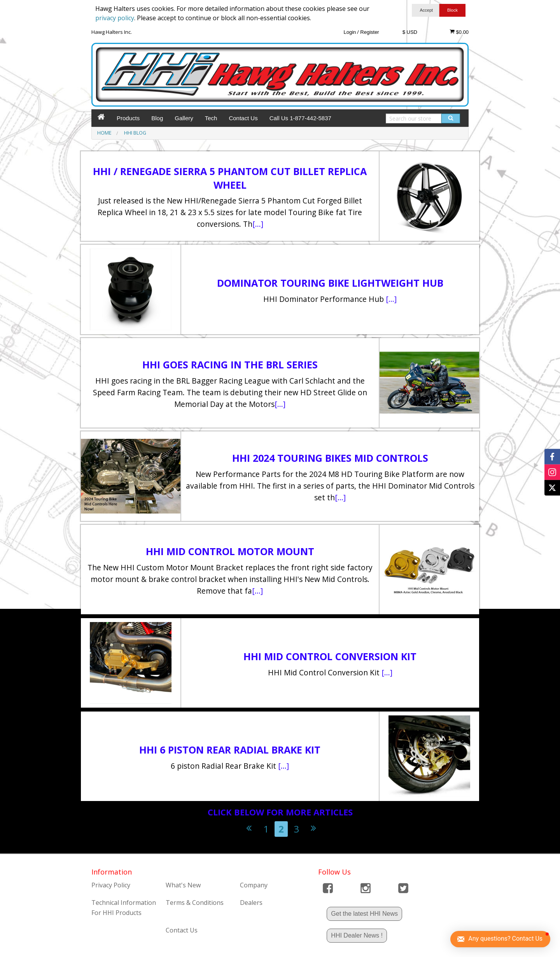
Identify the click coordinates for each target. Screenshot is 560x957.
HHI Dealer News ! (357, 935)
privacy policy (115, 18)
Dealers (251, 903)
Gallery (184, 118)
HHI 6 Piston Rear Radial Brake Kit (230, 750)
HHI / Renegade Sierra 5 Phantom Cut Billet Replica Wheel (230, 178)
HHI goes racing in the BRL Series (230, 365)
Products (128, 118)
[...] (258, 224)
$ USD (410, 32)
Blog (157, 118)
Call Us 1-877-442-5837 (300, 118)
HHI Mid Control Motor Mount (230, 551)
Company (254, 885)
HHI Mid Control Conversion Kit (330, 656)
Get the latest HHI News (364, 914)
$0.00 (459, 32)
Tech (211, 118)
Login (350, 32)
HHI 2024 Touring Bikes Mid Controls (330, 458)
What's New (183, 885)
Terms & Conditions (195, 903)
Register (369, 32)
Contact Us (243, 118)
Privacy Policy (111, 885)
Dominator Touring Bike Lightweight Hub (330, 283)
